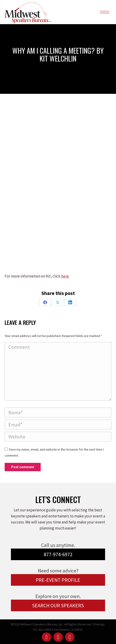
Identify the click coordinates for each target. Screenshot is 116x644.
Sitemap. (99, 624)
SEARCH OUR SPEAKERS (58, 605)
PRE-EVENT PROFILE (58, 580)
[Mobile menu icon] (105, 12)
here (65, 276)
